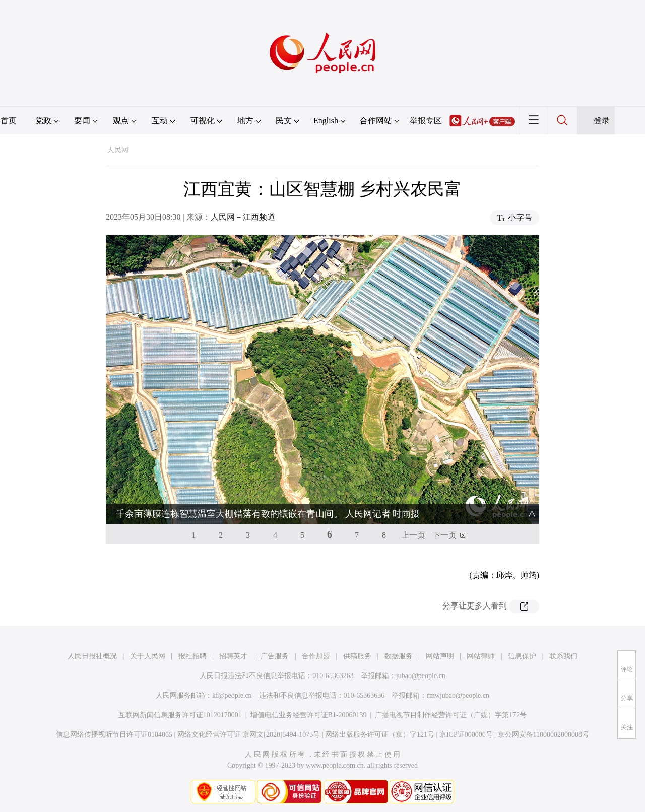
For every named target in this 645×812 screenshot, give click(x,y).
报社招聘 (192, 656)
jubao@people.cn (421, 676)
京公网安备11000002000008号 (543, 735)
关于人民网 (148, 656)
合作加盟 (316, 656)
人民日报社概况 (92, 656)
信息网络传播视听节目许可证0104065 (114, 735)
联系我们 (563, 656)
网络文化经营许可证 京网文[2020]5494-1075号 (249, 735)
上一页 (413, 535)
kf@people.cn (232, 695)
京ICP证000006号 (466, 735)
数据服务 (399, 656)
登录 (602, 121)
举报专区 (426, 121)
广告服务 (275, 656)
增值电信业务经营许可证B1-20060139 (309, 715)
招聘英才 (233, 656)
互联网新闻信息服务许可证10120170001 (180, 715)
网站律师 (481, 656)
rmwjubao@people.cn (458, 695)
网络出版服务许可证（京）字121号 (380, 735)
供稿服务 (357, 656)
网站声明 (440, 656)
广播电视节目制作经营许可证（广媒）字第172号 (451, 715)
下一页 (444, 535)
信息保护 (522, 656)
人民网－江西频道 (243, 217)
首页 (9, 121)
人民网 (118, 150)
